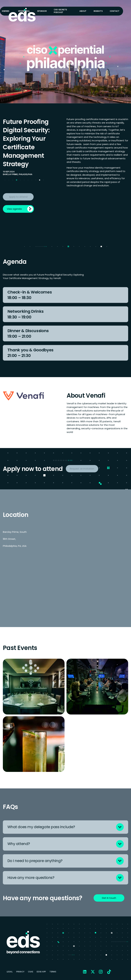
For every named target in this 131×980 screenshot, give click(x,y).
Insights (98, 11)
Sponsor (42, 11)
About (83, 11)
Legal (10, 972)
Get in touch (109, 898)
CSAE (30, 972)
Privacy (20, 972)
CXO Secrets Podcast (60, 11)
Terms (53, 972)
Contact (115, 11)
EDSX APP (41, 972)
